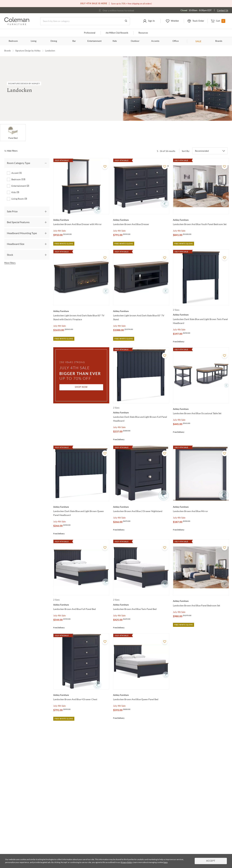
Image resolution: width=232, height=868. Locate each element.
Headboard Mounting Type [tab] (22, 233)
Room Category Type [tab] (19, 163)
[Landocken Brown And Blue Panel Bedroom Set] (201, 601)
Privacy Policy (126, 862)
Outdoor (135, 41)
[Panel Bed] (13, 133)
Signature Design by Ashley (28, 51)
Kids (115, 41)
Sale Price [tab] (12, 211)
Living (34, 41)
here (166, 862)
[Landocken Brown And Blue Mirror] (201, 507)
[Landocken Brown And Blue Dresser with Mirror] (81, 220)
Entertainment (94, 41)
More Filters (10, 263)
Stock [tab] (10, 255)
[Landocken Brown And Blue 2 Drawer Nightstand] (141, 507)
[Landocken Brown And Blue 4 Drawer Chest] (81, 695)
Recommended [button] (202, 151)
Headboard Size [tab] (16, 244)
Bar (74, 41)
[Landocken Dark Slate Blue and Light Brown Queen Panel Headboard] (81, 507)
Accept (211, 861)
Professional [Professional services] (90, 33)
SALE (198, 41)
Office (176, 41)
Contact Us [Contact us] (223, 10)
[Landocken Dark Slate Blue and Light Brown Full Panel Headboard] (141, 413)
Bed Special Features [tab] (18, 222)
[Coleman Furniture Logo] (17, 24)
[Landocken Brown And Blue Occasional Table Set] (201, 409)
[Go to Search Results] (126, 21)
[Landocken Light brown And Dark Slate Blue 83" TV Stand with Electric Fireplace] (81, 311)
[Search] (85, 21)
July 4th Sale (59, 231)
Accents (155, 41)
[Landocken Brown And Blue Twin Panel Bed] (141, 605)
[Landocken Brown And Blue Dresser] (141, 220)
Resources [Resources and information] (143, 33)
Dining (54, 41)
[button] (149, 21)
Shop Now (81, 387)
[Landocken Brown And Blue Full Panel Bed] (81, 605)
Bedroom (13, 41)
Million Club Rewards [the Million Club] (117, 33)
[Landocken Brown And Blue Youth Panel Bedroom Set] (201, 220)
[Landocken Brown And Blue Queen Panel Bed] (141, 695)
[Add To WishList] (105, 166)
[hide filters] (12, 151)
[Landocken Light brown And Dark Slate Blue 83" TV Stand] (141, 311)
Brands (219, 41)
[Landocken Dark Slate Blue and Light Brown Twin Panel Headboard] (201, 315)
